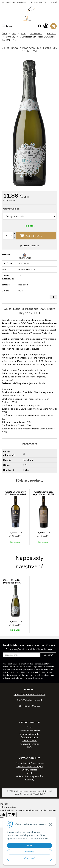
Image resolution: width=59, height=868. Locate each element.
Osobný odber (30, 741)
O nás (30, 727)
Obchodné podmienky (30, 731)
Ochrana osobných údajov (30, 766)
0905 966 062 (40, 2)
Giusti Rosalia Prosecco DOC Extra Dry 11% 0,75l (15, 583)
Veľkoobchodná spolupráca (30, 776)
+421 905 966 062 (31, 706)
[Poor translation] (11, 815)
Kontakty (30, 780)
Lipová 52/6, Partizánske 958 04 (30, 694)
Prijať (29, 845)
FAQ (29, 747)
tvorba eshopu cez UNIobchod (40, 791)
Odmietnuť (30, 858)
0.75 (25, 465)
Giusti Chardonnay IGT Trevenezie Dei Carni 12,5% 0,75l (15, 494)
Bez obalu (28, 460)
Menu (8, 26)
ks (11, 236)
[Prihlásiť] (46, 26)
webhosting (19, 794)
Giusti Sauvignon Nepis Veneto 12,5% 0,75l (43, 494)
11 (24, 453)
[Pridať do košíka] (29, 236)
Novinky (30, 773)
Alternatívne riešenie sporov (30, 763)
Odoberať (48, 655)
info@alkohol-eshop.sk (17, 2)
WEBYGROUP (39, 794)
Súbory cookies (29, 770)
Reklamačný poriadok (29, 734)
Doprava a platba (29, 737)
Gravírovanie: (11, 209)
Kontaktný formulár (30, 744)
